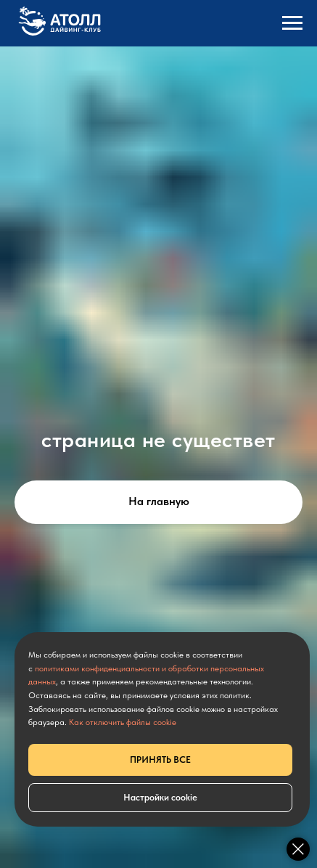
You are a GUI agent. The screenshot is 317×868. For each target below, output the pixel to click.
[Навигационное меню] (292, 23)
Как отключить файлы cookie (123, 722)
